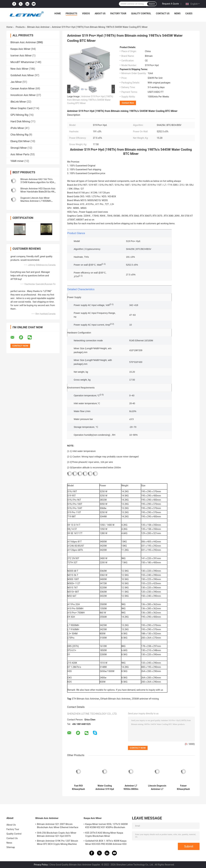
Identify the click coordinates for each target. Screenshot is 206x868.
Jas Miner (16, 82)
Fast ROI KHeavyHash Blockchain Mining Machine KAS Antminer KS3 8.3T (78, 787)
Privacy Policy (41, 865)
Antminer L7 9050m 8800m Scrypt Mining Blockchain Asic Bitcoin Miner (131, 787)
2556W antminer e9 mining (145, 699)
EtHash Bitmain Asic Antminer (115, 699)
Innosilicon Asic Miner (23, 95)
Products (71, 14)
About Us (100, 14)
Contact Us (163, 14)
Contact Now (128, 103)
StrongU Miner (19, 148)
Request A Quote (170, 4)
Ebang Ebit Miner (20, 141)
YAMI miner (17, 161)
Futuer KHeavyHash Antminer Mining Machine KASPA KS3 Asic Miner (183, 787)
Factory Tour (118, 14)
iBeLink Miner (18, 102)
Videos (86, 14)
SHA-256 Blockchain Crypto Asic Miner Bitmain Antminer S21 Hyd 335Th (57, 834)
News (177, 14)
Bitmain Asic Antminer (38, 27)
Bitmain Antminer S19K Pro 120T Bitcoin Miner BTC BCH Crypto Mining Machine (58, 842)
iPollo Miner (17, 128)
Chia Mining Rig (19, 135)
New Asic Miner (19, 69)
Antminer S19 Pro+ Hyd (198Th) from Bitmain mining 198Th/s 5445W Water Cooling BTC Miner (90, 100)
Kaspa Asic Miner (20, 49)
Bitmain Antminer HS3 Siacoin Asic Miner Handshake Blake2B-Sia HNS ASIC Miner (38, 192)
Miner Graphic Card (21, 108)
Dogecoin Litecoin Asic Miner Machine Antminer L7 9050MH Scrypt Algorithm (36, 201)
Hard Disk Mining (20, 121)
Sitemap (11, 847)
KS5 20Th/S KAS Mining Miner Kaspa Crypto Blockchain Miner (104, 834)
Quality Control (141, 14)
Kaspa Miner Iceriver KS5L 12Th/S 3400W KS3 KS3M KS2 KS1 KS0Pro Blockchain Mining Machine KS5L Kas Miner (107, 826)
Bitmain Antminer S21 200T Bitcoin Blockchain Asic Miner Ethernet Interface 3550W (58, 826)
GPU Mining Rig (19, 115)
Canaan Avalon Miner (23, 89)
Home (58, 14)
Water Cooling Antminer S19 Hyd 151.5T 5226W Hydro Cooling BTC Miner (105, 787)
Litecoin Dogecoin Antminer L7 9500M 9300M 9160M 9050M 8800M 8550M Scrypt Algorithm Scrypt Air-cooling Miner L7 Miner (157, 787)
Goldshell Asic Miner (22, 75)
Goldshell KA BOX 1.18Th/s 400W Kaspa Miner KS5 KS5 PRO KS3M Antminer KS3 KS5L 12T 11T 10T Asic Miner (106, 843)
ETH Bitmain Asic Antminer (86, 699)
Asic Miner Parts (20, 154)
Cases (189, 14)
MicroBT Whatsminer (22, 62)
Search (152, 4)
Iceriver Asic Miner (21, 56)
